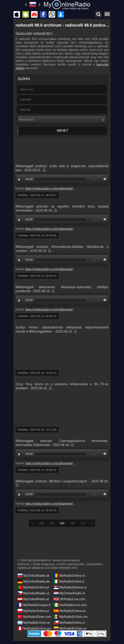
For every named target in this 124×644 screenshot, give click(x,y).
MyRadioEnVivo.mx (71, 617)
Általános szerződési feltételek (51, 568)
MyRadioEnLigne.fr (34, 605)
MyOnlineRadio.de (34, 581)
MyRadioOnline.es (70, 611)
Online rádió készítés (71, 564)
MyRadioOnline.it (69, 581)
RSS (75, 568)
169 (72, 523)
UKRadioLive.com (69, 599)
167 (52, 523)
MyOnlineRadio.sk (34, 576)
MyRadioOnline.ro (69, 576)
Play (19, 180)
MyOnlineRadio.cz (34, 593)
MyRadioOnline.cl (69, 623)
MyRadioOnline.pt (33, 587)
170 (83, 523)
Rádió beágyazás (44, 564)
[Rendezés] (62, 120)
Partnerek (24, 564)
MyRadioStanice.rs (70, 587)
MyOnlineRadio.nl (69, 593)
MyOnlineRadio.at (33, 599)
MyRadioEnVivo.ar (34, 623)
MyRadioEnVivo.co (70, 628)
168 (62, 523)
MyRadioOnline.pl (33, 611)
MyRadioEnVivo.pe (34, 628)
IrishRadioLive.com (70, 605)
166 (41, 523)
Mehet (63, 131)
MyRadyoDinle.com (34, 617)
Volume (104, 179)
